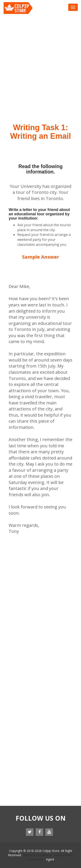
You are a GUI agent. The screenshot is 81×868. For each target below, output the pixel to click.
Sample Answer (40, 257)
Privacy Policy (64, 855)
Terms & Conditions (37, 855)
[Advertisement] (40, 56)
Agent (50, 859)
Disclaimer (36, 859)
